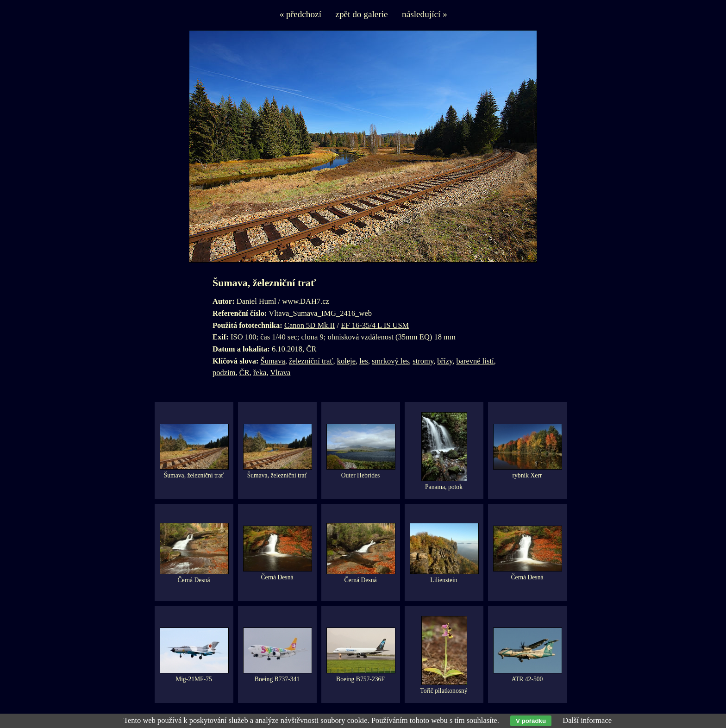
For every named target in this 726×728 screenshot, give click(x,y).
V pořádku (531, 721)
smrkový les (390, 361)
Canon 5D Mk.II (310, 325)
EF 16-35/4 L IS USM (375, 325)
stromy (423, 361)
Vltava (280, 373)
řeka (260, 373)
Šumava (273, 361)
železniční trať (311, 361)
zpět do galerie (361, 14)
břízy (445, 361)
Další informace (587, 720)
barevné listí (475, 361)
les (363, 361)
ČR (244, 373)
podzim (224, 373)
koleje (346, 361)
